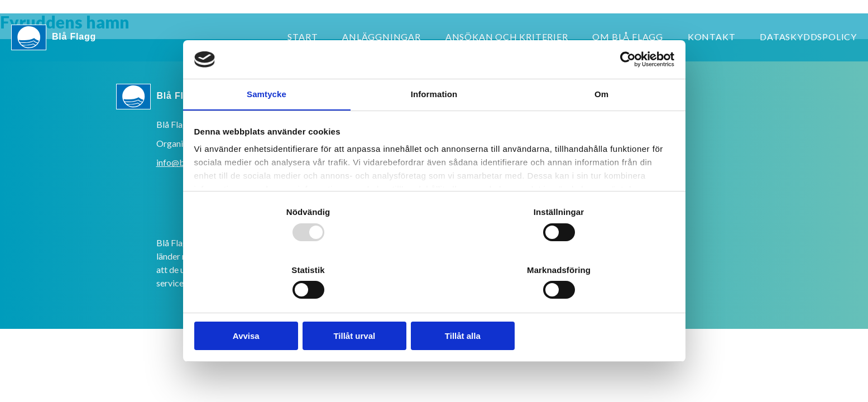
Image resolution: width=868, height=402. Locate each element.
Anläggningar (382, 37)
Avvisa (274, 324)
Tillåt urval (434, 324)
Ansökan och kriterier (507, 37)
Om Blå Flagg (628, 37)
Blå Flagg (54, 37)
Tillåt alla (594, 324)
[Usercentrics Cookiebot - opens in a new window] (624, 73)
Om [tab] (601, 110)
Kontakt (712, 37)
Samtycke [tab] (267, 110)
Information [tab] (434, 110)
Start (303, 37)
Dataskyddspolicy (808, 37)
